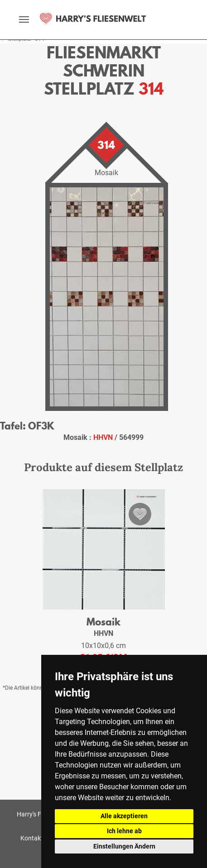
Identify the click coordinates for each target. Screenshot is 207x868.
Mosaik (103, 622)
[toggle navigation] (24, 19)
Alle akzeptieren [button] (124, 816)
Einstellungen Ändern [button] (124, 846)
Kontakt (32, 838)
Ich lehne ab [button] (124, 831)
